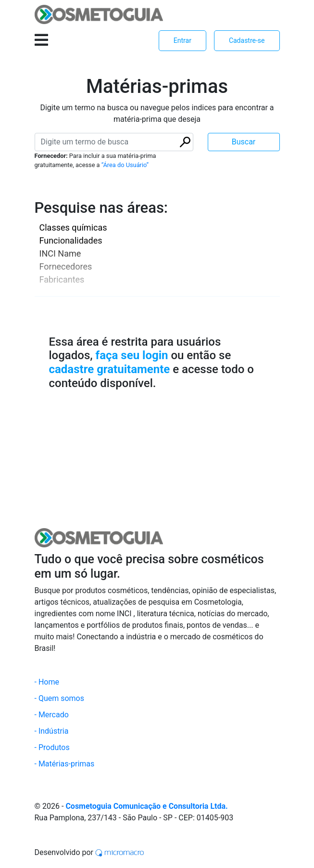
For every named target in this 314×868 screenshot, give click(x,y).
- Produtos (52, 747)
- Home (47, 682)
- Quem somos (60, 698)
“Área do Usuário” (125, 165)
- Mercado (52, 715)
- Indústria (52, 731)
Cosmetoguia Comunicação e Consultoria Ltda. (146, 806)
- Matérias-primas (65, 764)
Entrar (182, 40)
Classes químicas (73, 227)
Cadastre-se (247, 40)
